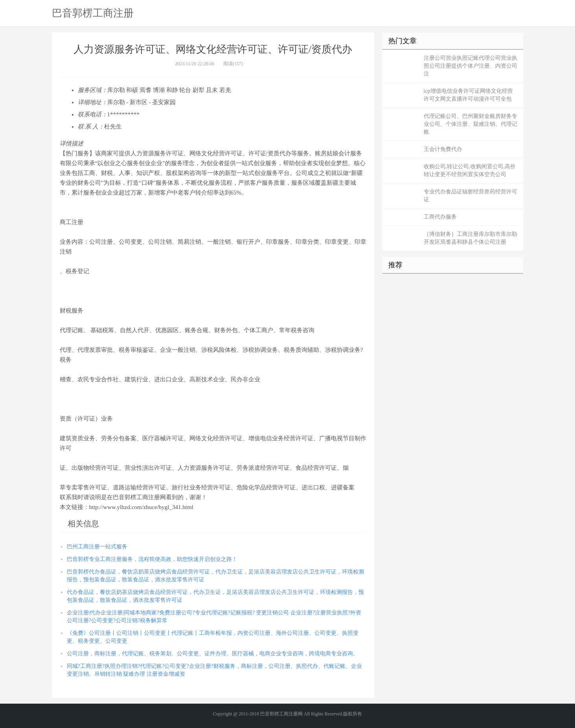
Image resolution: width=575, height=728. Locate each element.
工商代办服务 (440, 217)
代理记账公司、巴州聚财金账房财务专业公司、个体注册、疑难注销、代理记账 (470, 124)
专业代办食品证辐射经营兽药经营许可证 (470, 196)
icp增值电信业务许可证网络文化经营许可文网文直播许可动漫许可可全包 (468, 95)
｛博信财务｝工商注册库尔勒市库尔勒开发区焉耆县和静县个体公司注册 (470, 238)
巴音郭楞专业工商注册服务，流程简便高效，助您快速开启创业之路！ (152, 559)
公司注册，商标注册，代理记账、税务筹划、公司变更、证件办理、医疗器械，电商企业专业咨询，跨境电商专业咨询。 (213, 654)
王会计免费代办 (443, 149)
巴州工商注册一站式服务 (97, 547)
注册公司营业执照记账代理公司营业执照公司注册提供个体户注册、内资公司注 (470, 66)
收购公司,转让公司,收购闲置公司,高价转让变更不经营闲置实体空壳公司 (470, 170)
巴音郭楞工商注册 (93, 13)
